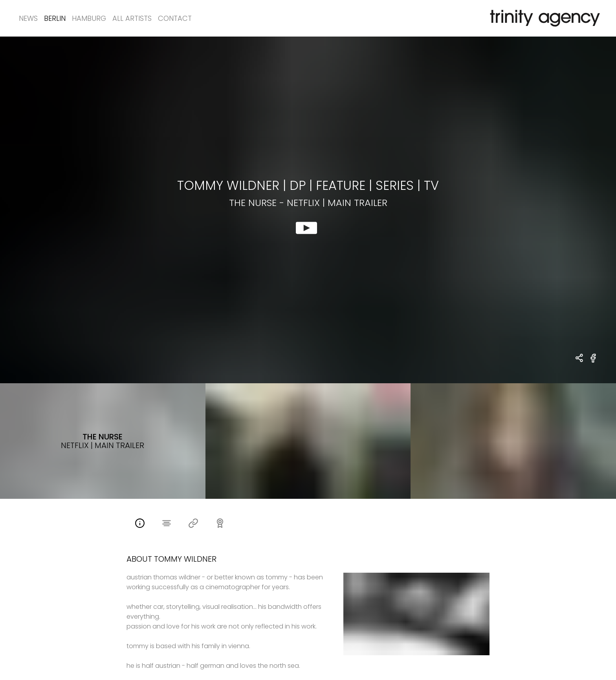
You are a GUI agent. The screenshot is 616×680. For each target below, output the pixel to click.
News (28, 18)
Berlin (55, 18)
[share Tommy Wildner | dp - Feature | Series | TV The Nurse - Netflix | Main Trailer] (580, 359)
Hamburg (89, 18)
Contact (175, 18)
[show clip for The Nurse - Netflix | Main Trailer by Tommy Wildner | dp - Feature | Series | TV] (308, 210)
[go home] (543, 18)
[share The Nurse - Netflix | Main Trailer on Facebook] (593, 363)
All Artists (132, 18)
